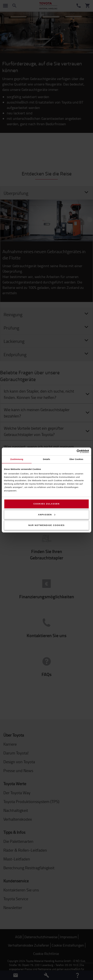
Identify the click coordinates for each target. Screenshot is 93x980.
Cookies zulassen (46, 504)
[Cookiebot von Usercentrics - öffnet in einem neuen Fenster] (69, 451)
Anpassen (46, 515)
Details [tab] (46, 459)
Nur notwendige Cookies (47, 525)
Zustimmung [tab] (17, 459)
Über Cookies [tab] (76, 459)
